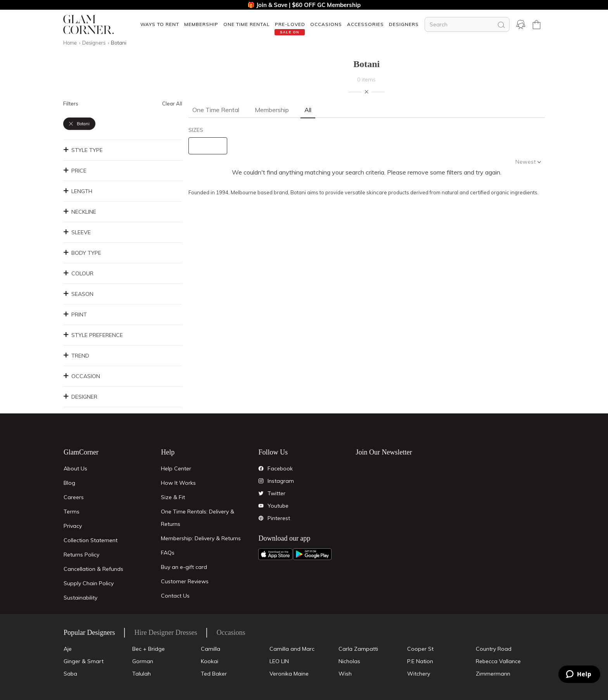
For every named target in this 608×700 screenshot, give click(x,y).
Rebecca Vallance (498, 661)
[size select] (208, 146)
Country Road (494, 649)
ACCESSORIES (365, 24)
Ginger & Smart (84, 661)
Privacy (73, 526)
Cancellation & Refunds (93, 569)
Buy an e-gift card (184, 567)
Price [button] (75, 171)
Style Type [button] (83, 150)
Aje (68, 649)
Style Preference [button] (93, 335)
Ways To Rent (160, 24)
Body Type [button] (82, 253)
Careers (74, 497)
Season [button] (78, 294)
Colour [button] (78, 273)
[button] (160, 24)
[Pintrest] (261, 518)
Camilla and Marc (292, 649)
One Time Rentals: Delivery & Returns (198, 518)
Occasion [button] (82, 376)
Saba (70, 674)
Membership (201, 24)
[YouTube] (261, 506)
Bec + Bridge (149, 649)
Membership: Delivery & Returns (201, 538)
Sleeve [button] (77, 232)
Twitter (276, 493)
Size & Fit (173, 497)
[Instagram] (261, 481)
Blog (69, 483)
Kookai (210, 661)
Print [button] (75, 315)
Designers (404, 24)
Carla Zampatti (358, 649)
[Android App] (312, 554)
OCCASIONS (326, 24)
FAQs (168, 553)
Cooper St (420, 649)
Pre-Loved (290, 24)
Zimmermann (493, 674)
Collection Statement (91, 540)
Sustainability (80, 598)
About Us (75, 468)
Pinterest (279, 518)
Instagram (281, 481)
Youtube (278, 506)
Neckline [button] (80, 212)
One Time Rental (247, 24)
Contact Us (175, 596)
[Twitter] (261, 493)
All (308, 110)
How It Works (178, 483)
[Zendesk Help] (579, 674)
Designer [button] (80, 397)
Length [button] (78, 191)
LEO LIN (279, 661)
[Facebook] (261, 468)
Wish (345, 674)
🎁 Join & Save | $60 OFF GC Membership (304, 5)
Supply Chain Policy (89, 583)
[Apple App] (275, 554)
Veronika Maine (289, 674)
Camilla (211, 649)
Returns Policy (81, 555)
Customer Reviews (185, 581)
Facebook (280, 468)
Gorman (143, 661)
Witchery (419, 674)
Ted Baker (214, 674)
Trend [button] (76, 356)
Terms (72, 512)
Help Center (176, 468)
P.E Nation (420, 661)
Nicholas (349, 661)
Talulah (142, 674)
